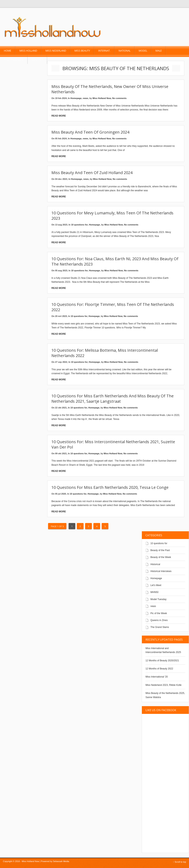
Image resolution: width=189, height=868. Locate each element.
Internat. (104, 51)
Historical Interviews (161, 571)
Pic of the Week (159, 613)
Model (143, 51)
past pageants (14, 59)
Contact (37, 59)
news (86, 98)
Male (159, 51)
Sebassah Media (61, 861)
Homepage (76, 98)
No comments (119, 98)
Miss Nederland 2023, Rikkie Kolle (163, 685)
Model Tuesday (158, 599)
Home (8, 51)
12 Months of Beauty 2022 (159, 669)
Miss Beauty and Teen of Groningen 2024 (90, 132)
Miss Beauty (82, 51)
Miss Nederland (56, 51)
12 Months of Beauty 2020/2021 (162, 661)
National (125, 51)
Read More (59, 116)
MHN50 (154, 592)
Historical (155, 564)
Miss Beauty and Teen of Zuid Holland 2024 (92, 173)
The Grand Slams (160, 627)
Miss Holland (28, 51)
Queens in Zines (159, 620)
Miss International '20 (157, 677)
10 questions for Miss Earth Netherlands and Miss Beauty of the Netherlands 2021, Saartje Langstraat (113, 399)
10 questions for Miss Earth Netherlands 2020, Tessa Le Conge (110, 487)
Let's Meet (156, 585)
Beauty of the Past (160, 550)
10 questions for (79, 225)
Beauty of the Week (161, 557)
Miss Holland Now (102, 98)
